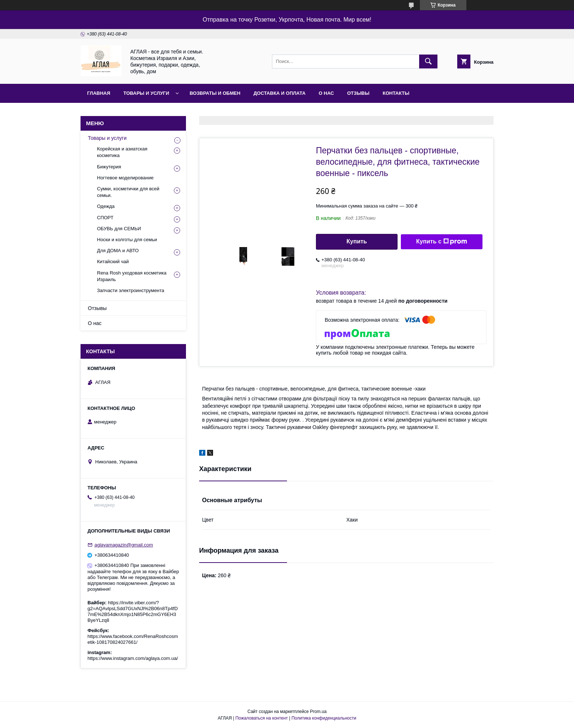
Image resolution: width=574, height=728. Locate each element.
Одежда (106, 206)
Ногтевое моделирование (125, 178)
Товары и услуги (146, 93)
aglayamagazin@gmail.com (124, 545)
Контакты (396, 93)
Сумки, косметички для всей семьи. (128, 192)
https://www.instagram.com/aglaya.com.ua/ (133, 658)
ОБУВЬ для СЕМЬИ (119, 229)
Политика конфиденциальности (324, 718)
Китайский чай (113, 262)
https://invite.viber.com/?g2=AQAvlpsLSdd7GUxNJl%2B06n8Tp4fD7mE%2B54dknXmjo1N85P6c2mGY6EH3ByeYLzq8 (133, 611)
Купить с (442, 242)
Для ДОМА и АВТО (118, 251)
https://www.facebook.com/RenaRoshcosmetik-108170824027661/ (133, 639)
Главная (99, 93)
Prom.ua (318, 712)
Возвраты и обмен (215, 93)
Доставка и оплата (280, 93)
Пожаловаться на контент (262, 718)
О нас (327, 93)
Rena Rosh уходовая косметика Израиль (132, 276)
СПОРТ (105, 218)
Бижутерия (109, 167)
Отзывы (358, 93)
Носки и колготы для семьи (127, 240)
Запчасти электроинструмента (131, 290)
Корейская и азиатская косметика (122, 152)
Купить (357, 241)
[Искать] (428, 61)
